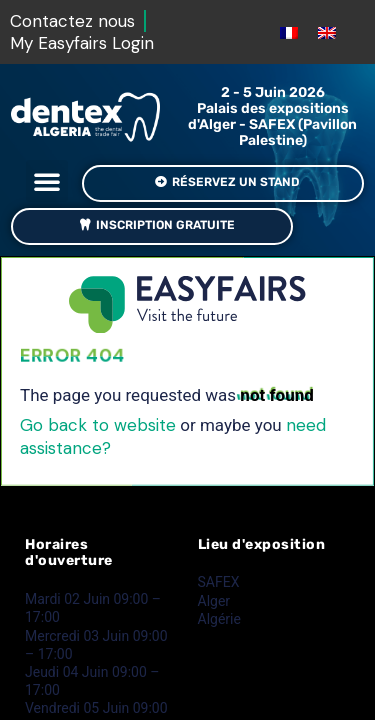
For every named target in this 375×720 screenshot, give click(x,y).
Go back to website (98, 425)
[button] (47, 181)
